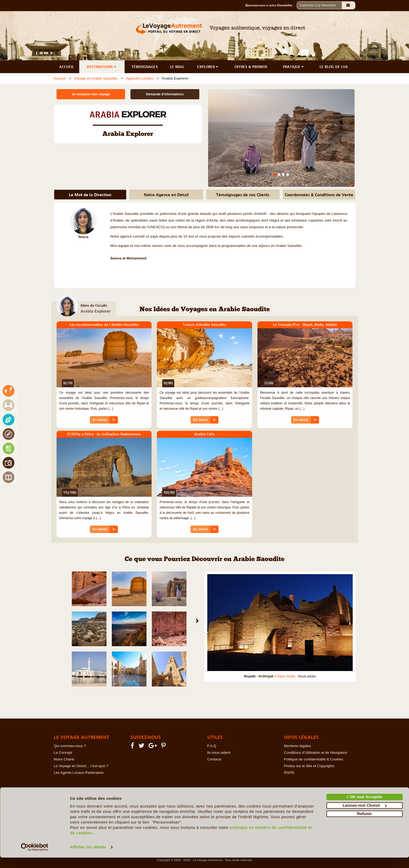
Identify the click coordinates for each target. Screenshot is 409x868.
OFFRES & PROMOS (251, 67)
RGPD (289, 773)
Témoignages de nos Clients (243, 195)
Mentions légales (297, 746)
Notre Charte (64, 759)
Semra (83, 237)
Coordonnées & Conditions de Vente (319, 195)
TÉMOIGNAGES (145, 67)
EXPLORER (208, 67)
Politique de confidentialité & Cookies (313, 759)
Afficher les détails (88, 857)
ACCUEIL (67, 67)
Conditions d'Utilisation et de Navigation (315, 753)
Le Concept (63, 753)
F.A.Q (212, 746)
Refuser (364, 824)
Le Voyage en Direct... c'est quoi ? (81, 766)
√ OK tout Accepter (364, 807)
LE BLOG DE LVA (334, 67)
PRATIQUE (294, 67)
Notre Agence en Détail (166, 195)
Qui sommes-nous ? (70, 746)
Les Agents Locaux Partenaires (79, 773)
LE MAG (177, 67)
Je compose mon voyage (91, 94)
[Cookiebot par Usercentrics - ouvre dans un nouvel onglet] (35, 858)
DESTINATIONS (102, 67)
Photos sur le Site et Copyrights (309, 766)
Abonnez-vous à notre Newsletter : (271, 5)
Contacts (214, 759)
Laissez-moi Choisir (365, 816)
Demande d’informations (165, 94)
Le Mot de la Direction (90, 195)
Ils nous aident (219, 753)
